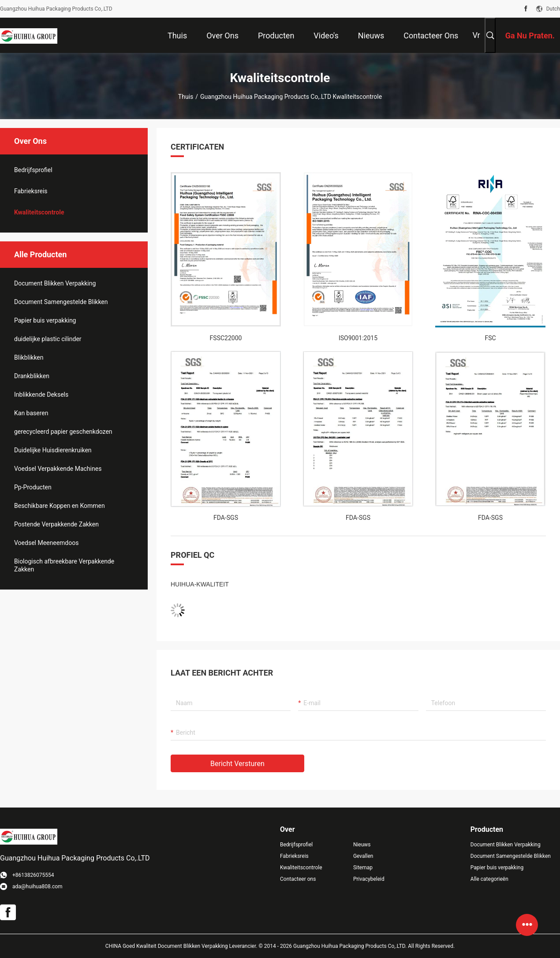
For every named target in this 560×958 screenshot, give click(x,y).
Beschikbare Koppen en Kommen (60, 506)
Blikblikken (29, 357)
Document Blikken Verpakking (55, 283)
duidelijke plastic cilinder (48, 339)
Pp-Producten (33, 487)
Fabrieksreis (31, 191)
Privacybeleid (369, 879)
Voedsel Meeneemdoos (46, 543)
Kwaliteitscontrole (39, 212)
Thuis (186, 97)
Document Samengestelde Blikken (61, 302)
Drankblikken (32, 376)
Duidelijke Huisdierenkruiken (53, 450)
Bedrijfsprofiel (33, 170)
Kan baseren (31, 413)
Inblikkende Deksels (41, 394)
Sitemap (363, 868)
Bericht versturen (237, 764)
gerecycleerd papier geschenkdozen (63, 432)
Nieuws (362, 845)
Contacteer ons (298, 879)
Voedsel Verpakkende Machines (58, 469)
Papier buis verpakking (45, 320)
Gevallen (363, 856)
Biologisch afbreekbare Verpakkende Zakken (64, 565)
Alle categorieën (489, 879)
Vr (476, 35)
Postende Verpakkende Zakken (56, 524)
